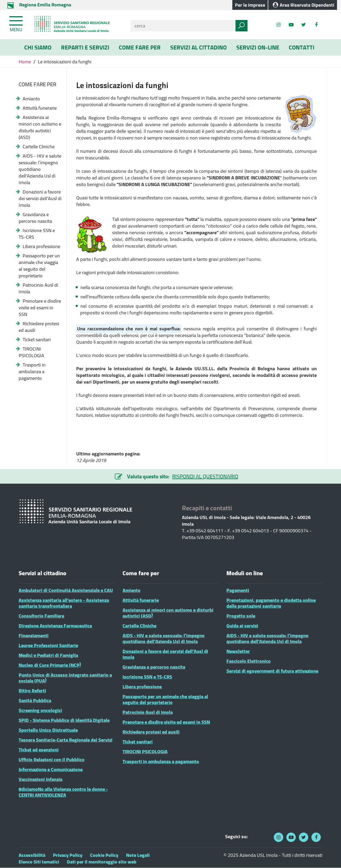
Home (25, 62)
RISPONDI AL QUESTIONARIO (205, 476)
